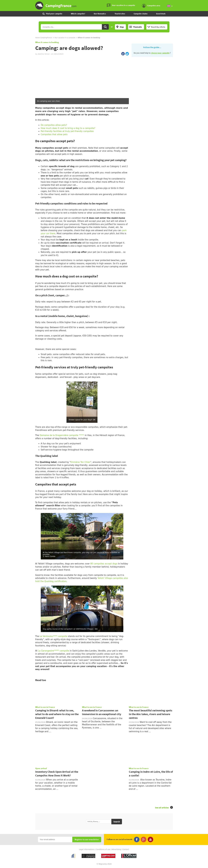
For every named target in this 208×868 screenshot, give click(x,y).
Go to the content (206, 2)
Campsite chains (141, 14)
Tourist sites (120, 14)
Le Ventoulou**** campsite (53, 636)
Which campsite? (78, 14)
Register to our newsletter (87, 840)
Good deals (161, 14)
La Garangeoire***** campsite (54, 651)
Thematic (136, 27)
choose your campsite (160, 53)
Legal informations (87, 849)
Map (120, 27)
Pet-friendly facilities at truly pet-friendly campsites (67, 131)
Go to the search (208, 2)
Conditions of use (103, 849)
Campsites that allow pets (54, 134)
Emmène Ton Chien (80, 462)
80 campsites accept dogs (104, 564)
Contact (126, 849)
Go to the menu (205, 2)
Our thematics (100, 14)
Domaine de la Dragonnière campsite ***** (62, 435)
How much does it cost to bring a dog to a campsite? (68, 128)
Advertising (116, 849)
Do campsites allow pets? (54, 125)
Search (117, 822)
